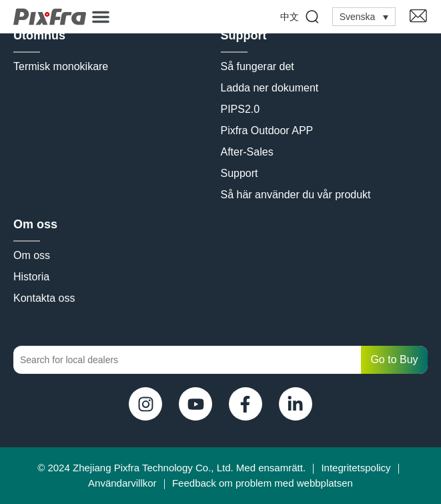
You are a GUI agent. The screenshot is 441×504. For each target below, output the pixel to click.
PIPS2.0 (241, 109)
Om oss (35, 224)
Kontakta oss (44, 298)
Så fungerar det (258, 66)
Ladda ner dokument (270, 88)
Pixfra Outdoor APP (267, 131)
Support (244, 35)
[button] (101, 17)
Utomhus (39, 35)
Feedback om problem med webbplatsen (263, 483)
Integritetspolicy (356, 468)
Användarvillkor (122, 483)
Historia (31, 277)
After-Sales (247, 152)
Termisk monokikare (61, 66)
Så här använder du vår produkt (296, 195)
